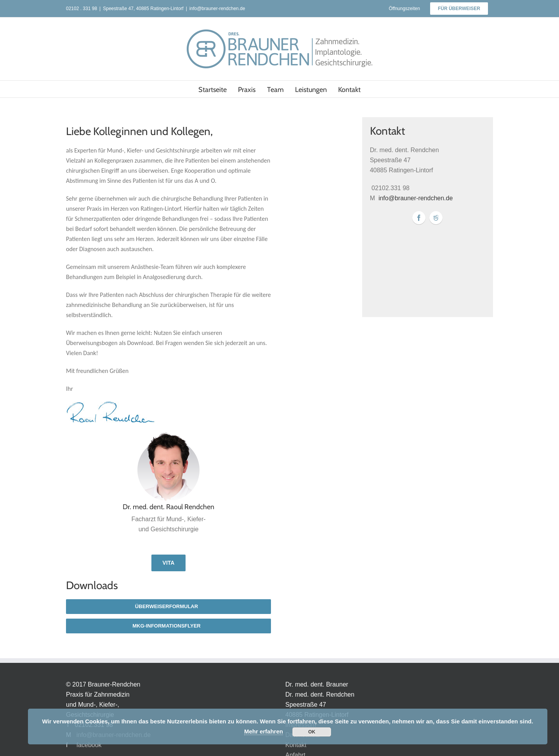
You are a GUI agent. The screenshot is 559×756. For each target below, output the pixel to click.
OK (312, 732)
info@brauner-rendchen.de (217, 9)
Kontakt (296, 745)
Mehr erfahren (264, 731)
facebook (89, 745)
